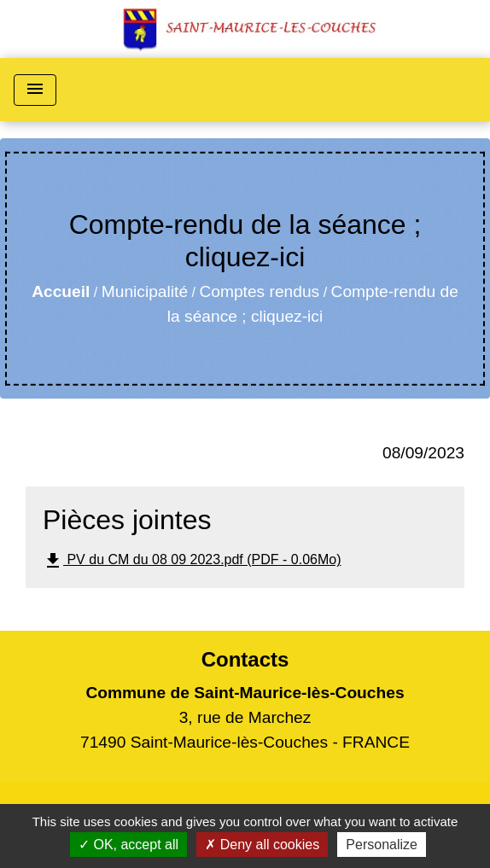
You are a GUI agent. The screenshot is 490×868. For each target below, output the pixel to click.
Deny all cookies (262, 845)
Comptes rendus (259, 291)
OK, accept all (128, 845)
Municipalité (145, 291)
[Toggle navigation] (35, 90)
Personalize (382, 845)
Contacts (245, 659)
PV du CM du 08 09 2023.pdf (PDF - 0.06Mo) (192, 561)
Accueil (61, 291)
